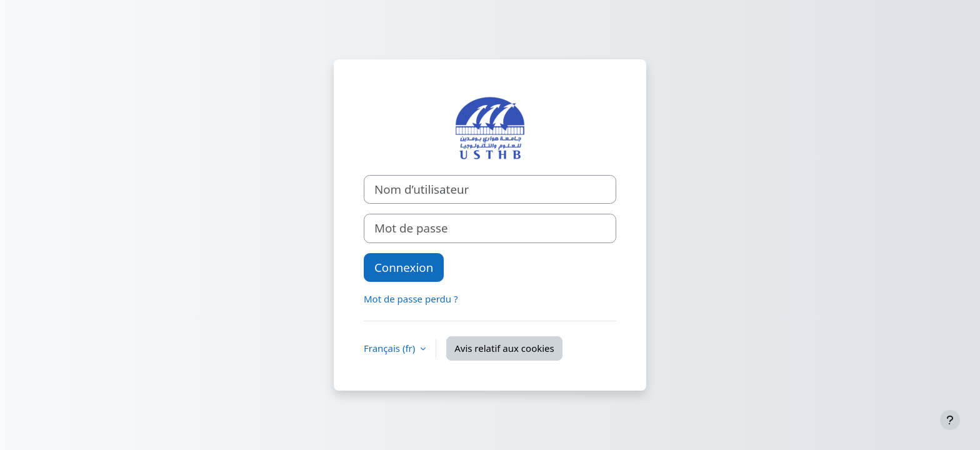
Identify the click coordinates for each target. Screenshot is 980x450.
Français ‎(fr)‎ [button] (391, 348)
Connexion (404, 267)
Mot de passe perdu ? (411, 299)
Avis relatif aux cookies (504, 348)
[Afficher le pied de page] (950, 420)
